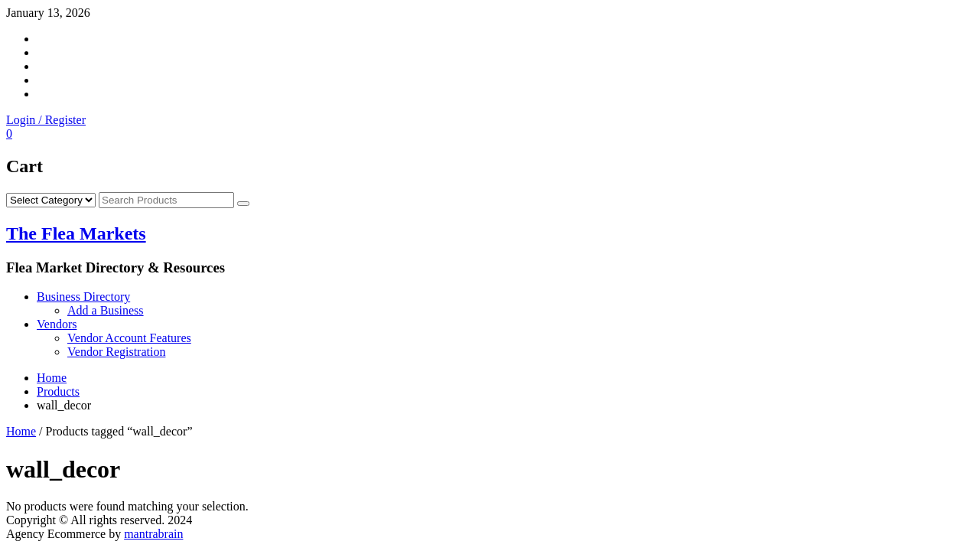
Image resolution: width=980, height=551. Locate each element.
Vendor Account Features (129, 338)
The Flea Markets (76, 233)
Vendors (57, 324)
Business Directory (83, 297)
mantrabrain (153, 534)
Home (21, 431)
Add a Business (106, 310)
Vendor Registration (116, 352)
